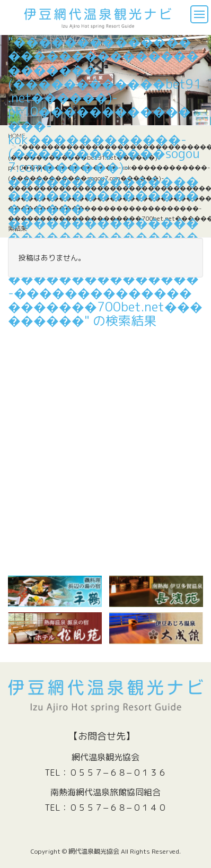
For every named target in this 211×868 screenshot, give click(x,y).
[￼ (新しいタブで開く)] (55, 591)
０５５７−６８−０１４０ (118, 808)
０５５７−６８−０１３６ (118, 772)
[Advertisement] (105, 445)
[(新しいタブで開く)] (156, 591)
